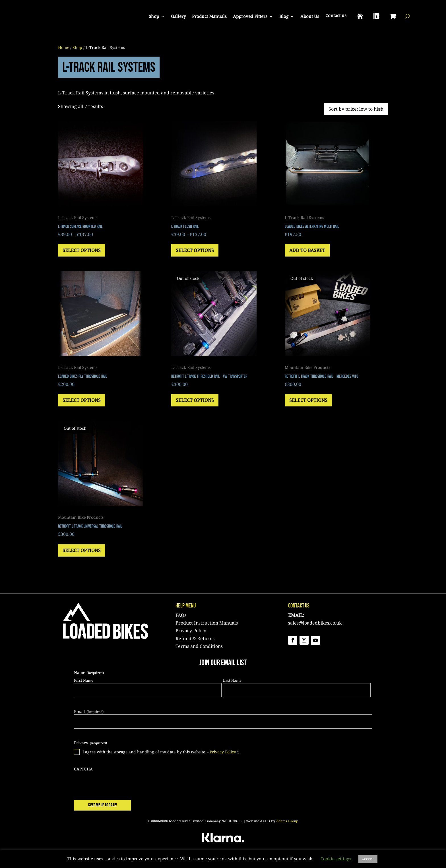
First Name (84, 680)
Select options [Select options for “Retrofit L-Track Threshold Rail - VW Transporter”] (195, 400)
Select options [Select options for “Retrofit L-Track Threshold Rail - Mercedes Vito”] (308, 400)
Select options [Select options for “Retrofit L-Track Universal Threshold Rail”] (82, 550)
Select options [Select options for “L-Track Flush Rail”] (195, 250)
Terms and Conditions (199, 646)
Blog (284, 16)
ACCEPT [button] (368, 859)
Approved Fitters (250, 16)
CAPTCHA (83, 769)
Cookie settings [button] (336, 859)
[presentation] (117, 783)
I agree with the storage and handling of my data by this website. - (161, 752)
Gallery (178, 16)
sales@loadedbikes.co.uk (315, 623)
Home (64, 47)
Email (89, 711)
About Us (310, 16)
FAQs (181, 615)
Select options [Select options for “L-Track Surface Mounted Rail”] (82, 250)
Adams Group (287, 822)
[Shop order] (356, 109)
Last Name (232, 680)
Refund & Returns (195, 638)
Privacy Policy (191, 631)
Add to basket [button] (307, 250)
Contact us (336, 15)
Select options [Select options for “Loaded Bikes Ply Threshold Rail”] (82, 400)
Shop (154, 16)
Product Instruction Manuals (207, 623)
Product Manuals (209, 16)
